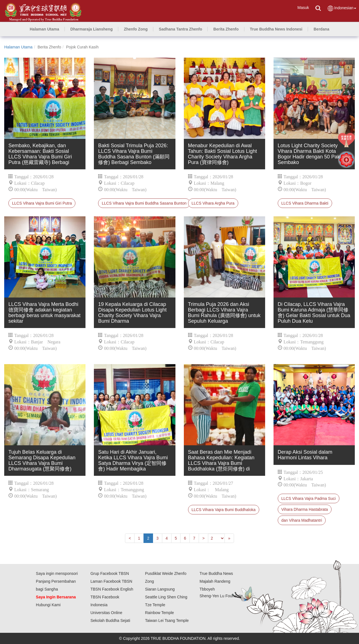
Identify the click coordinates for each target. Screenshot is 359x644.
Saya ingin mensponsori (57, 573)
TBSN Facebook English (112, 589)
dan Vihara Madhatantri (302, 520)
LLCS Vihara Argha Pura (213, 203)
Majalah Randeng (215, 581)
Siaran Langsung (160, 589)
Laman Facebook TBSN (111, 581)
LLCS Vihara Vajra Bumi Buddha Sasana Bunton (144, 203)
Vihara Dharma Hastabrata (305, 509)
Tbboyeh (207, 589)
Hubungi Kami (48, 605)
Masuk (303, 8)
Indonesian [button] (342, 8)
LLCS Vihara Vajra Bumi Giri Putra (42, 203)
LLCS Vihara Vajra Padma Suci (309, 498)
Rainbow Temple (159, 613)
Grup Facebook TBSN (110, 573)
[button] (92, 29)
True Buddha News (216, 573)
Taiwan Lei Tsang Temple (167, 620)
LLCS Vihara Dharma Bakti (305, 203)
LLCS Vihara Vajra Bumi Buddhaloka (224, 510)
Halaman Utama (18, 47)
